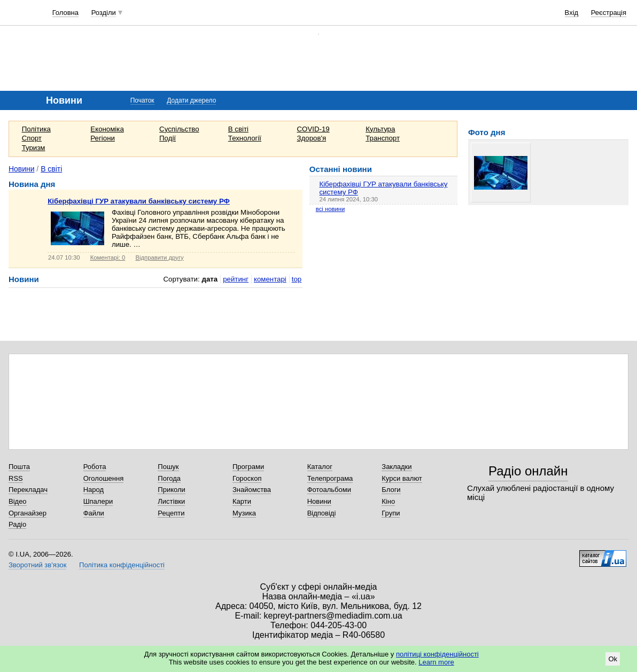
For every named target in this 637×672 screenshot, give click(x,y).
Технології (245, 138)
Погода (169, 478)
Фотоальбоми (329, 490)
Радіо (17, 524)
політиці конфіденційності (437, 654)
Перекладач (28, 490)
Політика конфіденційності (122, 565)
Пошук (168, 467)
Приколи (171, 490)
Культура (380, 129)
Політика (36, 129)
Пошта (19, 467)
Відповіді (322, 513)
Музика (244, 513)
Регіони (103, 138)
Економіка (107, 129)
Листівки (171, 501)
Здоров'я (312, 138)
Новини (22, 169)
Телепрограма (330, 478)
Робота (95, 467)
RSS (16, 478)
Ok (613, 659)
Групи (391, 513)
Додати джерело (191, 100)
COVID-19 (313, 129)
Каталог (320, 467)
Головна (65, 13)
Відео (18, 501)
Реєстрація (609, 13)
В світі (238, 129)
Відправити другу (159, 257)
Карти (242, 501)
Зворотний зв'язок (37, 565)
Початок (142, 100)
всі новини (330, 209)
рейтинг (236, 279)
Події (168, 138)
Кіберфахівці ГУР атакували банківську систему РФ (139, 201)
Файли (94, 513)
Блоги (391, 490)
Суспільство (179, 129)
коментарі (270, 279)
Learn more (436, 662)
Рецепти (171, 513)
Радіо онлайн (528, 471)
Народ (94, 490)
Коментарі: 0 (108, 257)
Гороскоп (247, 478)
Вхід (572, 13)
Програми (248, 467)
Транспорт (383, 138)
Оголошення (104, 478)
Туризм (34, 148)
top (297, 279)
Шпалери (98, 501)
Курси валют (402, 478)
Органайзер (28, 513)
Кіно (388, 501)
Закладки (397, 467)
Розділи (104, 13)
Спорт (32, 138)
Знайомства (252, 490)
